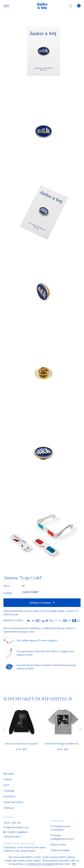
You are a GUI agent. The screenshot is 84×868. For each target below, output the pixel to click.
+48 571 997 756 (12, 823)
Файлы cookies (58, 844)
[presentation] (4, 729)
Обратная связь (13, 802)
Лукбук (8, 779)
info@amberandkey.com (16, 827)
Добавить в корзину (40, 603)
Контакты (9, 797)
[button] (6, 6)
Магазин (9, 774)
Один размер (30, 592)
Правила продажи (60, 850)
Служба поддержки (16, 832)
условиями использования (39, 864)
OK (74, 864)
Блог (6, 785)
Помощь (9, 808)
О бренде (9, 791)
